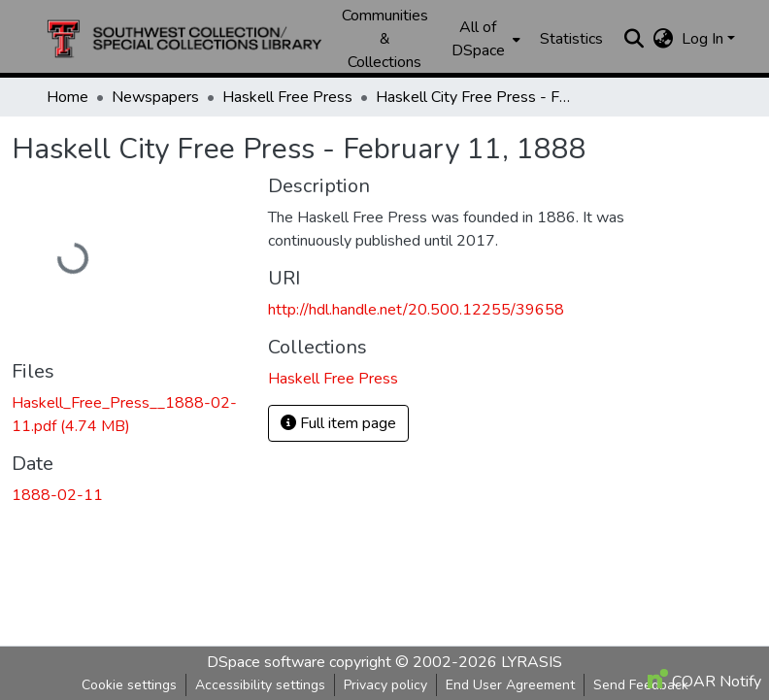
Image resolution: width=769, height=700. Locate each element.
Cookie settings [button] (129, 685)
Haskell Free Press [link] (287, 97)
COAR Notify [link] (704, 682)
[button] (184, 39)
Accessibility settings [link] (260, 685)
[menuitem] (484, 39)
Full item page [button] (338, 423)
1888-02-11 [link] (57, 495)
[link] (128, 415)
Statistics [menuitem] (571, 39)
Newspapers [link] (155, 97)
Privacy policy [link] (385, 685)
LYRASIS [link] (532, 662)
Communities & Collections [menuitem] (385, 39)
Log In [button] (704, 39)
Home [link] (67, 97)
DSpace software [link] (266, 662)
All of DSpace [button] (478, 39)
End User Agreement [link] (510, 685)
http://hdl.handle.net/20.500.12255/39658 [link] (416, 310)
